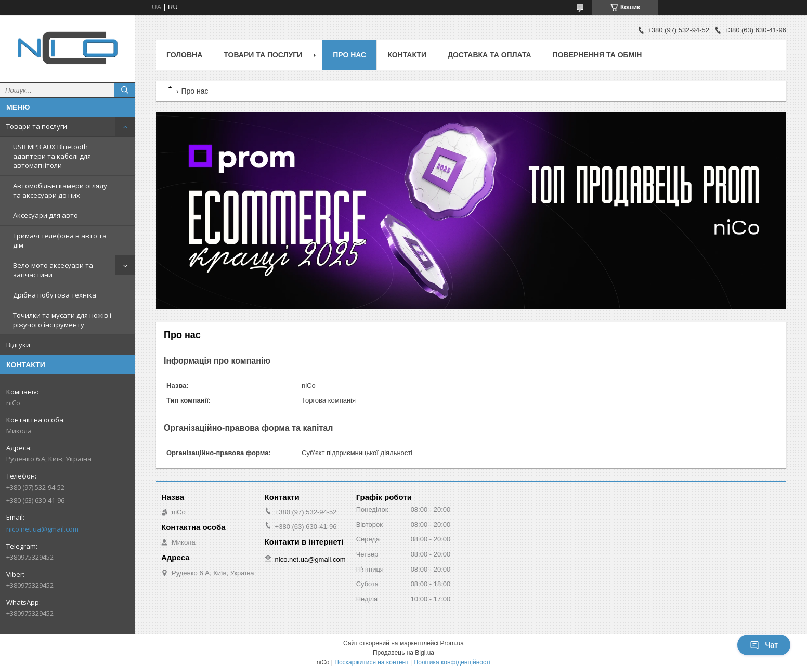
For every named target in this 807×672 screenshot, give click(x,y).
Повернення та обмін (597, 55)
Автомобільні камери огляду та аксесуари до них (60, 190)
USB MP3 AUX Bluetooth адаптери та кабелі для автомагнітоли (52, 156)
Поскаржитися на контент (371, 662)
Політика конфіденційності (452, 662)
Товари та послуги (37, 126)
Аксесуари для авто (45, 215)
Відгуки (18, 345)
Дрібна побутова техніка (55, 295)
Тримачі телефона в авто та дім (60, 240)
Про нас (349, 55)
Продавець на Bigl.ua (404, 653)
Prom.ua (452, 643)
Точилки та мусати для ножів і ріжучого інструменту (62, 320)
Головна (184, 55)
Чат (764, 645)
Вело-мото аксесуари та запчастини (53, 270)
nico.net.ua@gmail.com (42, 529)
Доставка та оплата (490, 55)
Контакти (407, 55)
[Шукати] (125, 90)
